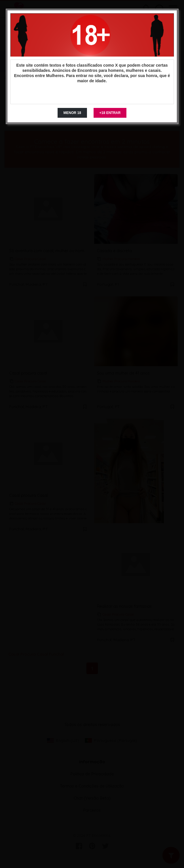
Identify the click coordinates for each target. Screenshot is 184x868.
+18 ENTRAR (110, 113)
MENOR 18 (72, 113)
